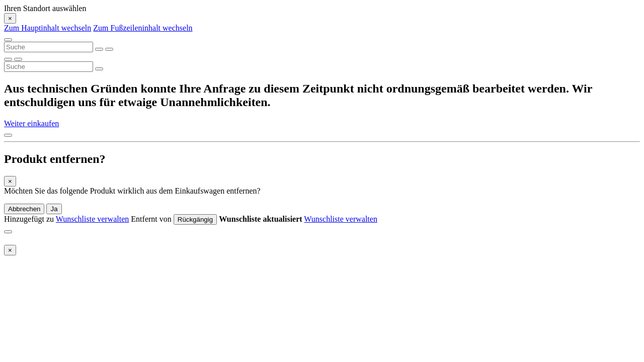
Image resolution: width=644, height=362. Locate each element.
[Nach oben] (8, 135)
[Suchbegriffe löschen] (99, 49)
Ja (54, 209)
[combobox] (49, 47)
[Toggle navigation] (8, 40)
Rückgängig (195, 219)
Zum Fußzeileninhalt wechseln (143, 28)
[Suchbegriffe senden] (109, 49)
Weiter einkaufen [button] (31, 123)
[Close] (10, 18)
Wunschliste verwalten (93, 219)
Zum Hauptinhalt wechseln (48, 28)
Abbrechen (24, 209)
